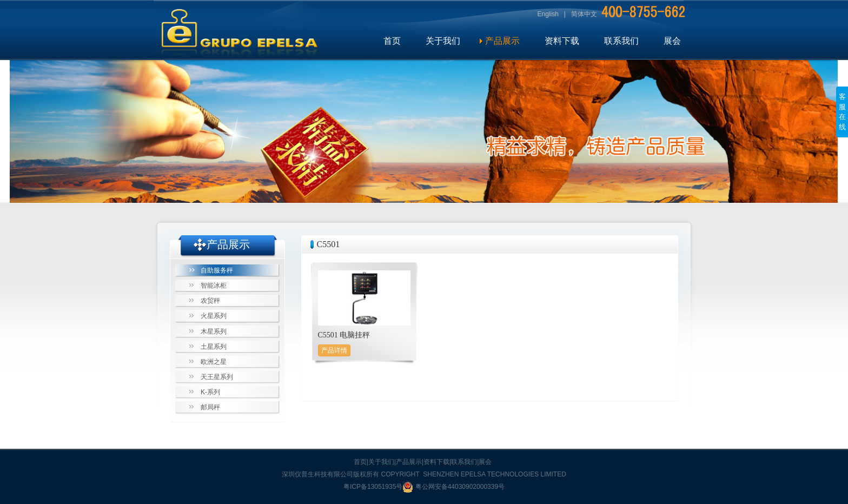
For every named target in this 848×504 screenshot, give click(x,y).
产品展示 (502, 41)
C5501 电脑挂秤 (344, 335)
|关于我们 (380, 462)
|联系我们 (463, 462)
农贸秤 (210, 301)
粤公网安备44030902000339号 (453, 487)
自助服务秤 (217, 270)
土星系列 (214, 347)
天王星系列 (217, 377)
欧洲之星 (214, 362)
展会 (672, 41)
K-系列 (210, 392)
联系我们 (621, 41)
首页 (392, 41)
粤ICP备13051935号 (373, 487)
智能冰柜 (214, 286)
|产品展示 (408, 462)
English (548, 14)
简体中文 (584, 14)
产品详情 (334, 350)
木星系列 (214, 331)
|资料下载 (436, 462)
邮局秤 (210, 407)
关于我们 (443, 41)
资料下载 (562, 41)
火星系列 (214, 316)
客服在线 (842, 112)
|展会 (484, 462)
